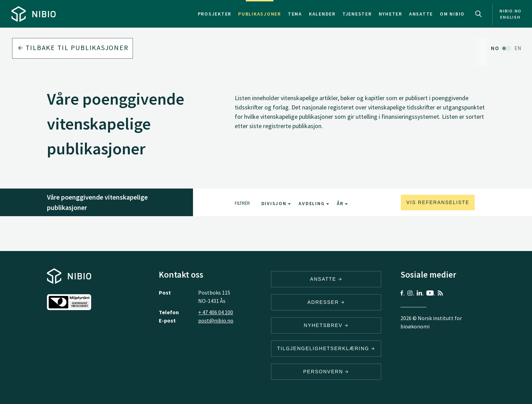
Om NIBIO (452, 14)
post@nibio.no (216, 320)
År (342, 203)
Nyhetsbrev (326, 325)
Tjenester (357, 14)
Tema (295, 14)
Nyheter (390, 14)
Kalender (322, 14)
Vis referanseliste (438, 202)
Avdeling (314, 203)
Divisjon (276, 203)
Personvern (326, 372)
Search (478, 14)
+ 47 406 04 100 (216, 312)
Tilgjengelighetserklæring (326, 348)
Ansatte (421, 14)
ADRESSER (326, 302)
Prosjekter (215, 14)
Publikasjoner (260, 14)
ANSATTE (326, 279)
